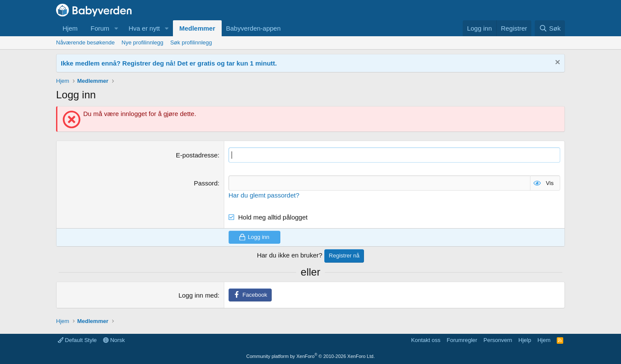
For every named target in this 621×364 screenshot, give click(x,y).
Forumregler (462, 340)
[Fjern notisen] (557, 63)
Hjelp (525, 340)
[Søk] (550, 28)
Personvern (498, 340)
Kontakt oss (426, 340)
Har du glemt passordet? (264, 195)
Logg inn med (198, 295)
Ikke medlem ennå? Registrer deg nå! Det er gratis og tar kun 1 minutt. (169, 63)
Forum (100, 28)
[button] (116, 28)
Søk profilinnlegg (191, 42)
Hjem (70, 28)
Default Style (77, 340)
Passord (206, 183)
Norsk (114, 340)
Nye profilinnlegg (143, 42)
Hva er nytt (144, 28)
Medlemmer (197, 28)
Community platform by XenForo (310, 356)
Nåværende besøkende (85, 42)
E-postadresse (197, 155)
